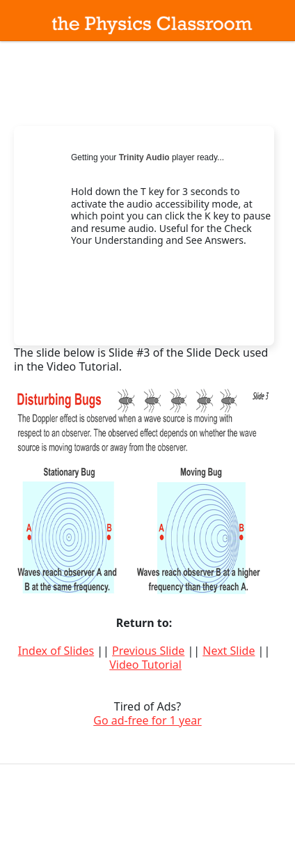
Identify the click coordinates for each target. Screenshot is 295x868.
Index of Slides (56, 651)
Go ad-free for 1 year (147, 720)
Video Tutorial (145, 665)
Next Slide (229, 651)
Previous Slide (148, 651)
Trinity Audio (144, 157)
